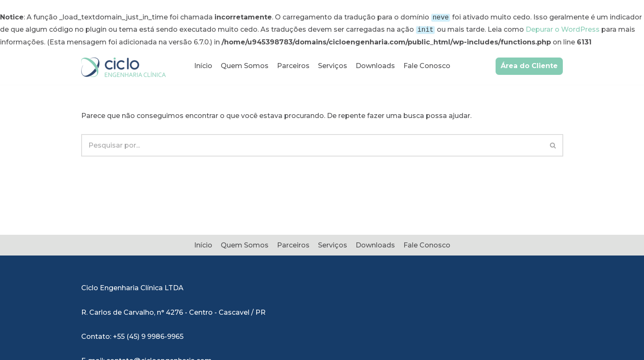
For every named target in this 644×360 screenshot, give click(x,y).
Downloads (375, 64)
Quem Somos (245, 64)
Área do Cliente (529, 64)
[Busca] (312, 144)
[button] (553, 144)
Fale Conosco (427, 64)
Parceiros (293, 64)
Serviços (333, 64)
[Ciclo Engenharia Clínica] (123, 66)
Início (203, 64)
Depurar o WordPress (563, 29)
